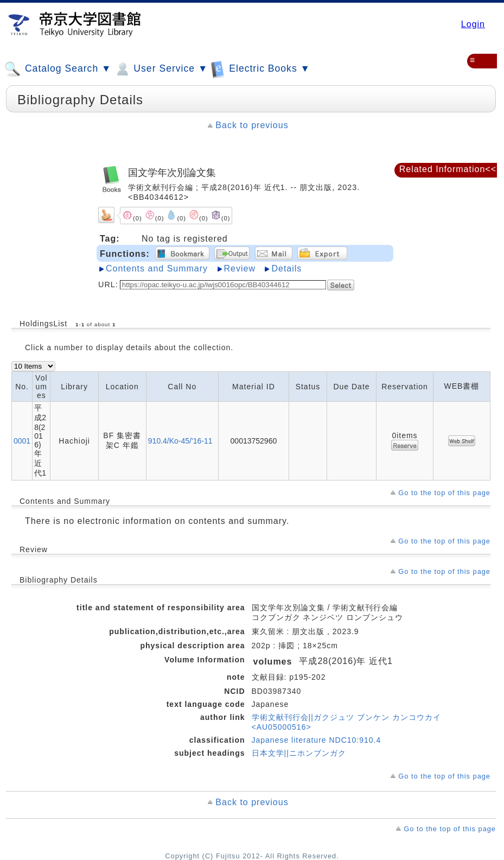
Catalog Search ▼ (58, 69)
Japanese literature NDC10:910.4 (317, 740)
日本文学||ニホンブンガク (299, 753)
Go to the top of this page (444, 493)
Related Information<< (448, 169)
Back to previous (252, 125)
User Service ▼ (161, 69)
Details (286, 268)
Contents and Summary (157, 268)
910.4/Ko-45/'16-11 (180, 441)
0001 (22, 441)
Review (240, 268)
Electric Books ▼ (260, 69)
